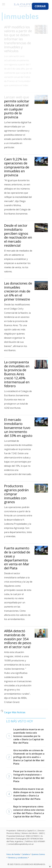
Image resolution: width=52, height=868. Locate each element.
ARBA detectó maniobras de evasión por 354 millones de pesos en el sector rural (18, 639)
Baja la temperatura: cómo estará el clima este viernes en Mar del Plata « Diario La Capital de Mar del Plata (25, 812)
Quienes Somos (38, 854)
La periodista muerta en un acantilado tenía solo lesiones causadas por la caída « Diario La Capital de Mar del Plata (25, 736)
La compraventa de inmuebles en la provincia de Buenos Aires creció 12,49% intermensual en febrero (17, 374)
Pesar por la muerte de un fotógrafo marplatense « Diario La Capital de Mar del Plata (25, 776)
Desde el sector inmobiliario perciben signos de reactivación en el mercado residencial (18, 235)
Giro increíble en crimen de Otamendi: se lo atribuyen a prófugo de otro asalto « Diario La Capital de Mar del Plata (25, 757)
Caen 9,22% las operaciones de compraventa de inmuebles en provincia (17, 167)
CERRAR (40, 6)
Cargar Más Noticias (15, 712)
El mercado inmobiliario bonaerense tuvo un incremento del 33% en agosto (18, 428)
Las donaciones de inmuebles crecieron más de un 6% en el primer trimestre (18, 291)
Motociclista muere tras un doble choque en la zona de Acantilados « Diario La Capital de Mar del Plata (25, 794)
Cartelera (26, 854)
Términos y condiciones (18, 858)
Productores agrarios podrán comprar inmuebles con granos (16, 494)
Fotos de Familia (13, 854)
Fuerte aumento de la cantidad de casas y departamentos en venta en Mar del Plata (17, 558)
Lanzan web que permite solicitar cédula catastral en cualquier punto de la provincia (17, 107)
